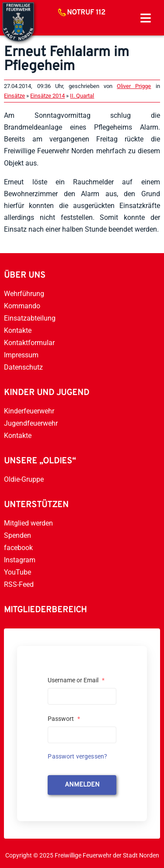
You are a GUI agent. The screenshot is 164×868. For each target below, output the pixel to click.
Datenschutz (23, 367)
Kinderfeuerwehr (29, 411)
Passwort (64, 719)
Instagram (20, 560)
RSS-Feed (19, 584)
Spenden (17, 535)
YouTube (17, 572)
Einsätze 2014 (47, 96)
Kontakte (18, 330)
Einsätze (14, 96)
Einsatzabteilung (30, 318)
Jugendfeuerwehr (31, 423)
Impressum (21, 355)
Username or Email (76, 680)
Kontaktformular (29, 343)
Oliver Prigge (134, 86)
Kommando (22, 306)
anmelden (82, 785)
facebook (18, 548)
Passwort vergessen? (77, 756)
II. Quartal (82, 96)
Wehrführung (24, 294)
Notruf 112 (86, 13)
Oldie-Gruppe (24, 479)
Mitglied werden (28, 523)
